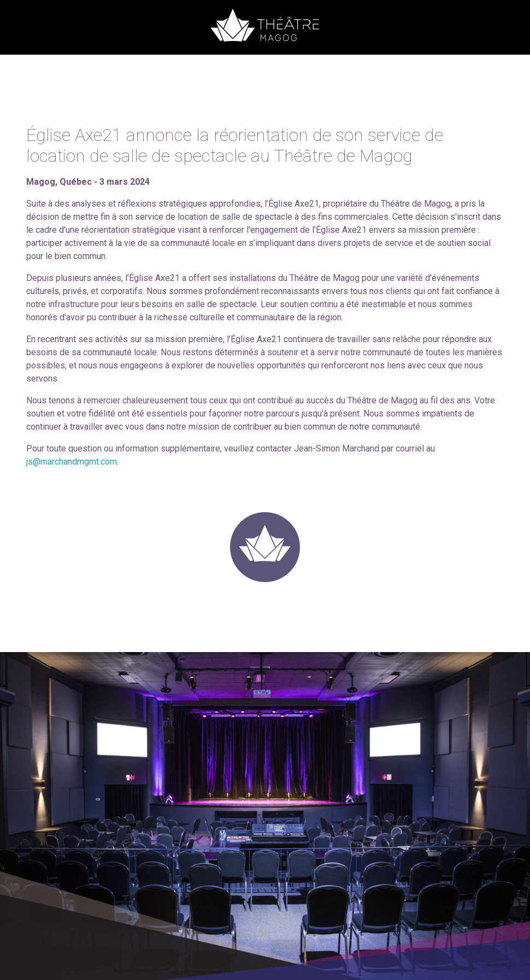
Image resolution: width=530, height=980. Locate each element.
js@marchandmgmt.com (72, 462)
